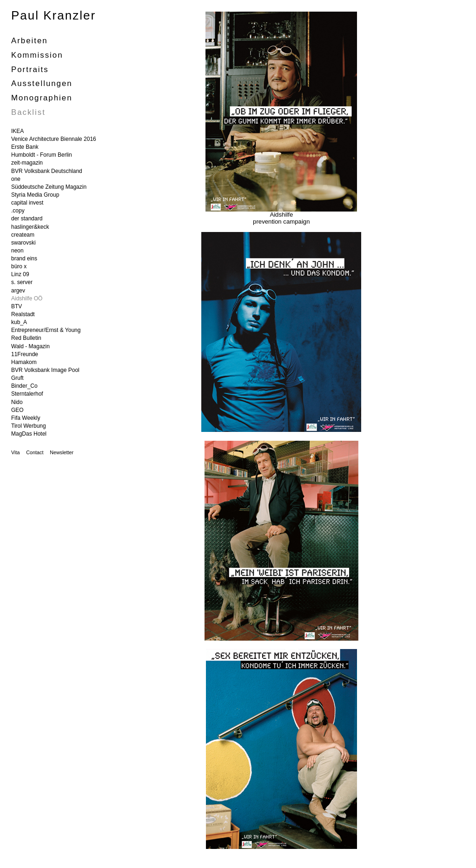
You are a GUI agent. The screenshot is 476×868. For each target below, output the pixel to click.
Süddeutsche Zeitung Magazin (49, 187)
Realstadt (23, 314)
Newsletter (62, 452)
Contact (35, 452)
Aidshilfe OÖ (27, 298)
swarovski (23, 243)
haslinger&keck (30, 227)
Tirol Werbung (29, 426)
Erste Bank (25, 147)
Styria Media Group (35, 195)
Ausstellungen (42, 83)
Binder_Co (24, 386)
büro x (19, 266)
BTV (17, 306)
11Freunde (25, 354)
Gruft (17, 378)
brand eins (24, 258)
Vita (15, 452)
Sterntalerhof (27, 394)
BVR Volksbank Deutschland (47, 171)
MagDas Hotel (29, 434)
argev (18, 291)
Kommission (37, 55)
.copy (18, 211)
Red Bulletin (26, 338)
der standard (27, 219)
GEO (17, 410)
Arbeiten (30, 41)
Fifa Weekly (26, 418)
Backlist (28, 112)
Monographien (42, 98)
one (16, 179)
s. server (22, 282)
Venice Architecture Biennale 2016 (54, 139)
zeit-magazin (27, 163)
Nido (17, 402)
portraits (30, 70)
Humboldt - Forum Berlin (42, 155)
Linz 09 (20, 274)
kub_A (19, 322)
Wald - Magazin (30, 346)
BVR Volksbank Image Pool (45, 370)
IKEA (17, 131)
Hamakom (24, 362)
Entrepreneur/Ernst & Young (46, 330)
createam (23, 235)
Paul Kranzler (53, 15)
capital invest (27, 203)
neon (17, 251)
